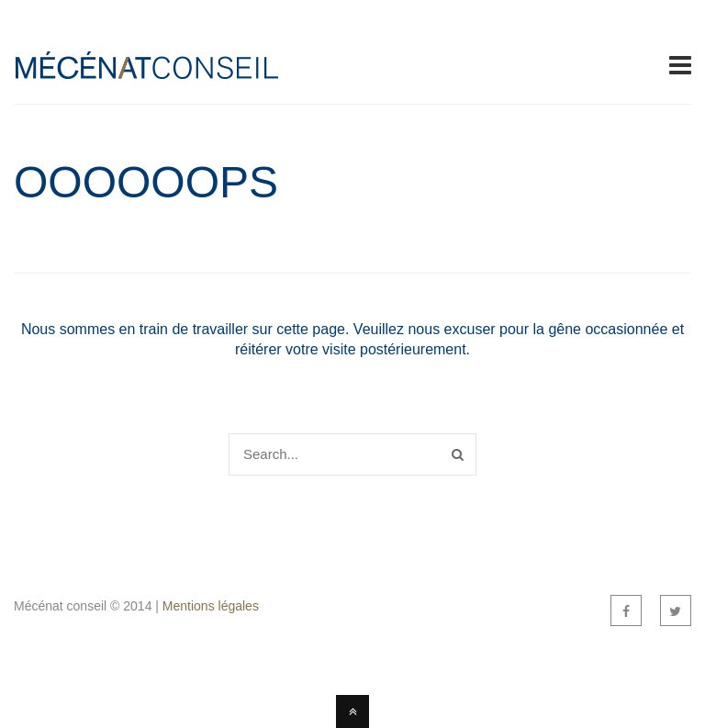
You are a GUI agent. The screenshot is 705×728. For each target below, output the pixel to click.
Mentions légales (211, 606)
